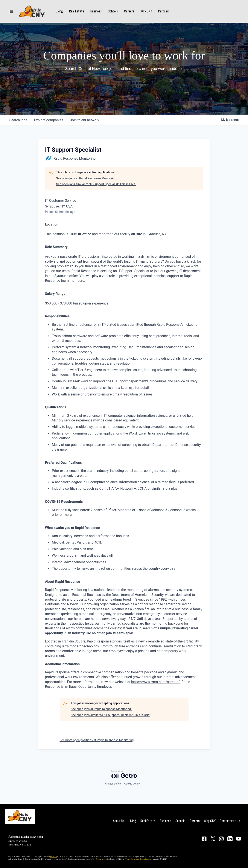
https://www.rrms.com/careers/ (155, 682)
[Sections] (11, 11)
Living (59, 11)
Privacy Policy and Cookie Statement (139, 859)
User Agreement (101, 859)
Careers (129, 11)
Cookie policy (132, 784)
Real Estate (77, 11)
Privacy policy (113, 784)
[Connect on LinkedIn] (230, 839)
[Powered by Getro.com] (124, 774)
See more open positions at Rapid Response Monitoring (97, 740)
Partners (164, 11)
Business (96, 11)
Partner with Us (230, 821)
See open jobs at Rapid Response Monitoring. (87, 178)
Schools (113, 11)
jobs (18, 120)
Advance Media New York (26, 837)
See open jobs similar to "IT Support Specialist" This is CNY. (96, 184)
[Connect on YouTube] (239, 839)
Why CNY (146, 11)
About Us (119, 821)
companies (49, 120)
